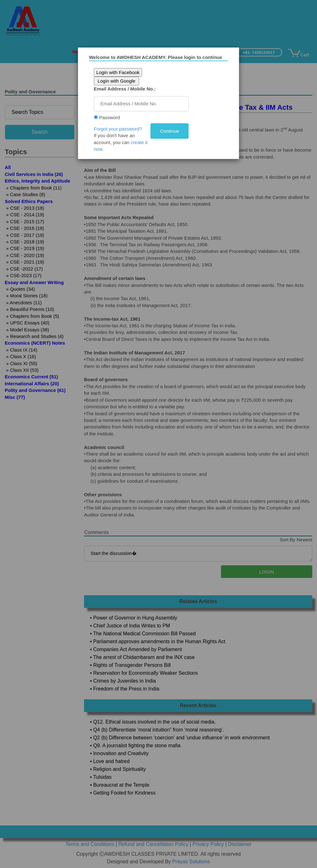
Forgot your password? (119, 129)
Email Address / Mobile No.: (125, 89)
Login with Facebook (119, 72)
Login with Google (117, 81)
